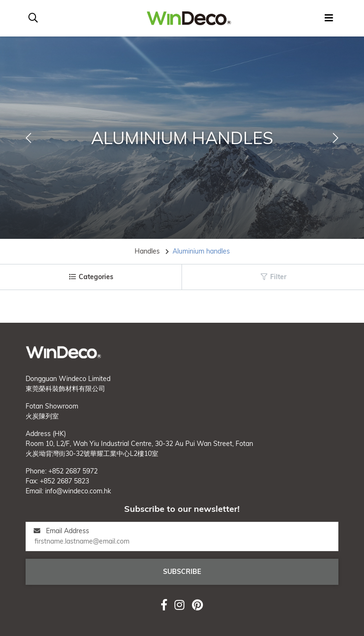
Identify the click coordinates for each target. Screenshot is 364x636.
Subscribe (182, 572)
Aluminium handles (201, 251)
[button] (28, 138)
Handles (147, 251)
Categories (91, 277)
